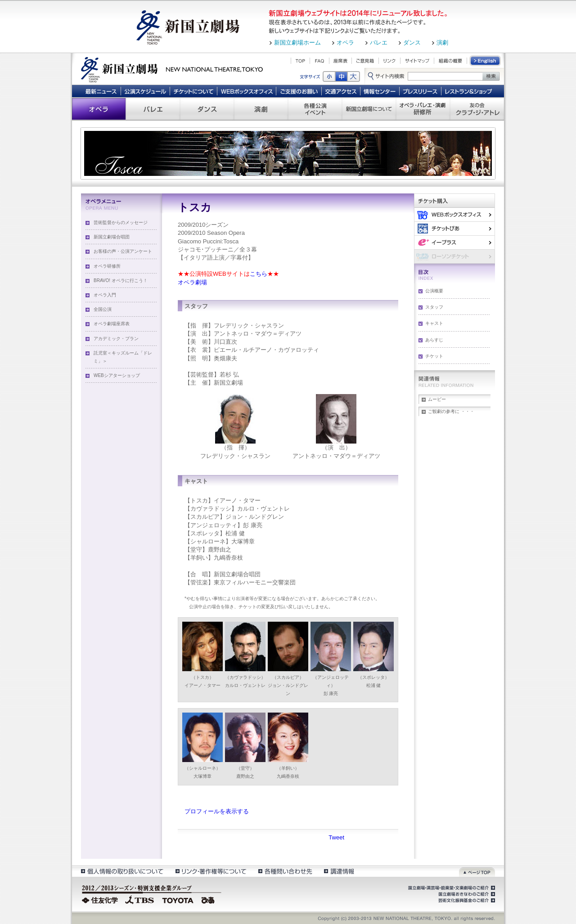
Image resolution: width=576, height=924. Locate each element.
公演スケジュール (145, 91)
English (486, 61)
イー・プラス (454, 242)
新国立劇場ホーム (297, 43)
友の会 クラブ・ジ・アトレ (477, 109)
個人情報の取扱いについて (122, 871)
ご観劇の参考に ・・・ (451, 411)
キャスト (434, 323)
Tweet (336, 837)
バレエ (379, 43)
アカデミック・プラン (116, 339)
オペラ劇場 (192, 282)
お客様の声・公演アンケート (123, 251)
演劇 (442, 43)
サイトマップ (417, 61)
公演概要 (434, 291)
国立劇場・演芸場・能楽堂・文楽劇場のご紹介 (451, 888)
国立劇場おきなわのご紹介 (466, 894)
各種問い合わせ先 (285, 871)
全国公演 (103, 309)
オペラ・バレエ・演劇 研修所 (423, 109)
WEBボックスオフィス (247, 91)
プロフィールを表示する (217, 811)
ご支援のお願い (299, 91)
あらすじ (434, 340)
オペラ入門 (105, 295)
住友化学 (101, 899)
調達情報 (339, 871)
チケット (434, 356)
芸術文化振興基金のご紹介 (466, 901)
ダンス (412, 43)
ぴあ (454, 228)
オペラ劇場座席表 (112, 324)
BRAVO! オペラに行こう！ (121, 280)
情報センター (380, 91)
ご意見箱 (365, 61)
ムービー (437, 399)
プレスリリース (421, 91)
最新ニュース (101, 91)
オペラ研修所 (107, 266)
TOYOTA (178, 899)
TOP (300, 61)
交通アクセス (341, 91)
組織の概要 (450, 61)
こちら (259, 274)
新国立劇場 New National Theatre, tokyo (172, 69)
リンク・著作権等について (210, 871)
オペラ (345, 43)
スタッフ (434, 307)
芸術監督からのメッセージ (121, 222)
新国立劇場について (369, 109)
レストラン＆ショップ (469, 91)
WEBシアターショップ (117, 375)
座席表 (340, 61)
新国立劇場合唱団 (112, 237)
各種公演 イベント (315, 109)
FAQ (319, 61)
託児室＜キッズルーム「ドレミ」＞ (123, 357)
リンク (389, 61)
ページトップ (477, 871)
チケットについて (193, 91)
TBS (139, 899)
